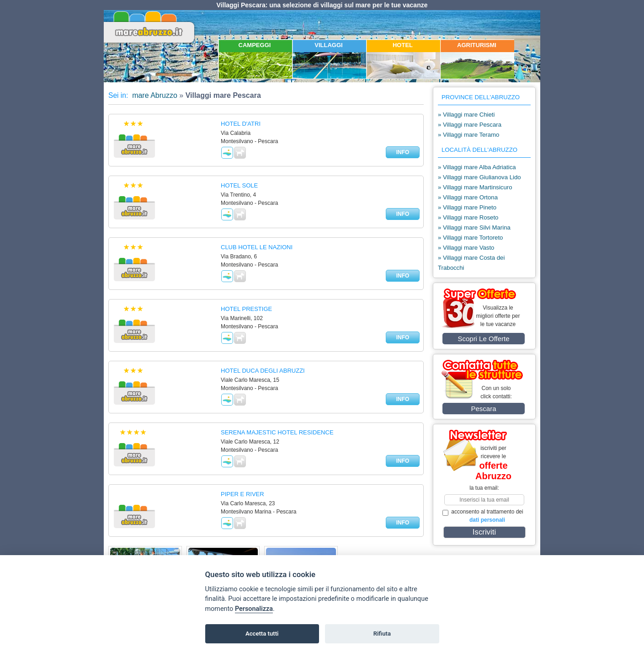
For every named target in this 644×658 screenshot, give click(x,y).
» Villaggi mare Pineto (467, 207)
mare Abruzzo (154, 95)
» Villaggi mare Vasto (466, 248)
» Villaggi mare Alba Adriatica (477, 167)
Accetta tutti (262, 634)
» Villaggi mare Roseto (468, 217)
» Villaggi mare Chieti (466, 115)
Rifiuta (382, 634)
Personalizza (254, 609)
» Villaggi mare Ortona (468, 197)
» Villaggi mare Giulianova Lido (479, 177)
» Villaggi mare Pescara (470, 125)
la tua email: (484, 488)
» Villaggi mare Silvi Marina (474, 227)
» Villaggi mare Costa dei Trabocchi (471, 263)
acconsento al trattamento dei (483, 516)
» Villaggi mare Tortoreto (470, 238)
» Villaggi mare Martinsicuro (475, 187)
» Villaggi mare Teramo (468, 135)
